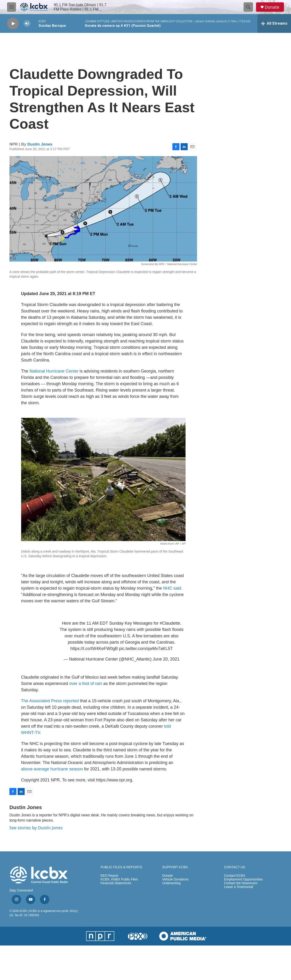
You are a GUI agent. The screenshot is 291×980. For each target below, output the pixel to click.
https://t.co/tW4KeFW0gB (94, 649)
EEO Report (109, 876)
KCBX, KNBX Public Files (119, 879)
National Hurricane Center (54, 371)
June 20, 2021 (166, 659)
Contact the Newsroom (241, 883)
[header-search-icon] (248, 7)
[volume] (27, 24)
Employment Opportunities (243, 879)
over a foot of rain (86, 684)
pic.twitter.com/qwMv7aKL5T (146, 649)
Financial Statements (116, 883)
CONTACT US (235, 867)
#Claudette (170, 623)
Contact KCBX (235, 876)
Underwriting (172, 883)
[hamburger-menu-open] (12, 7)
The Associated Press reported (50, 701)
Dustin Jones (40, 144)
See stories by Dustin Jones (36, 828)
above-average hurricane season (52, 769)
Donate (272, 7)
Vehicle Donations (175, 879)
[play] (13, 24)
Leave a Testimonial (239, 887)
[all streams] (274, 23)
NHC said (172, 588)
